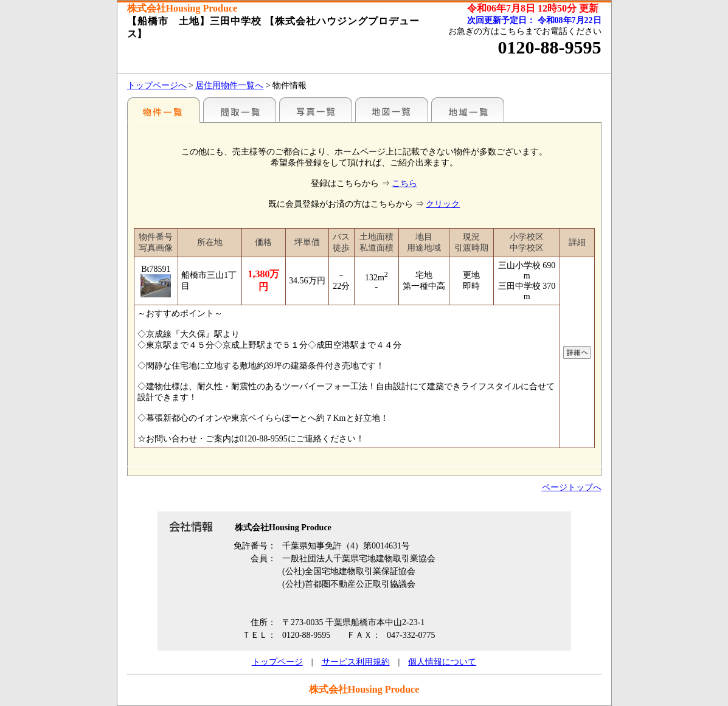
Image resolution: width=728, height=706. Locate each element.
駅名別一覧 (164, 109)
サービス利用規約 (356, 662)
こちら (404, 183)
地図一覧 (392, 109)
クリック (443, 204)
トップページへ (157, 85)
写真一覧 (316, 109)
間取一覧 (240, 109)
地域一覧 (468, 109)
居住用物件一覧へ (229, 85)
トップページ (277, 662)
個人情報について (442, 662)
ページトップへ (572, 487)
